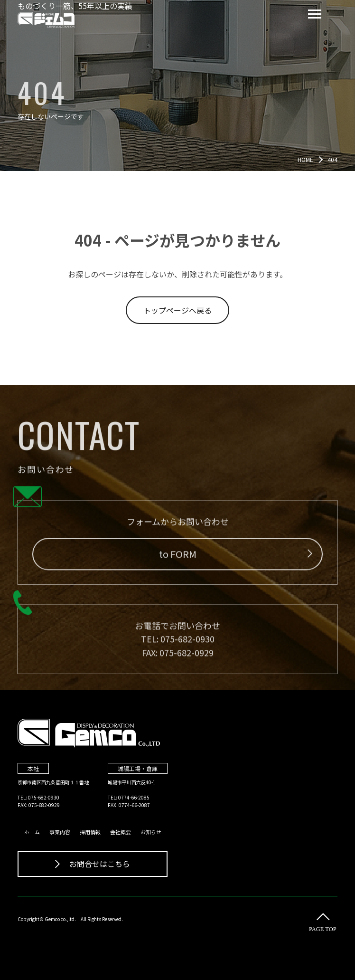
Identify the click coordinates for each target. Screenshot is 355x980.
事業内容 (60, 832)
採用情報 (90, 832)
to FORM (236, 557)
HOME (305, 159)
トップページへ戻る (177, 310)
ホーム (32, 832)
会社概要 (121, 832)
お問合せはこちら (93, 864)
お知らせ (151, 832)
